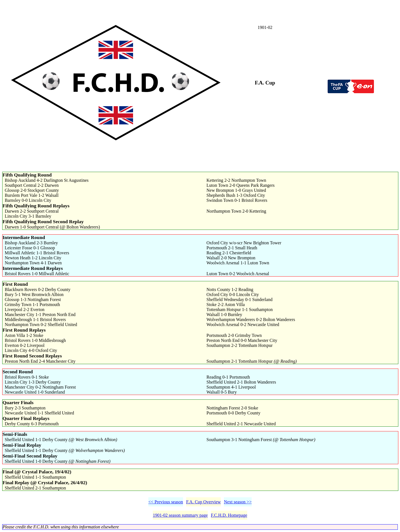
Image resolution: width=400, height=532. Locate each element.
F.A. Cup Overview (203, 502)
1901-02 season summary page (180, 515)
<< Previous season (166, 502)
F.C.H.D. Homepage (229, 515)
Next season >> (238, 502)
